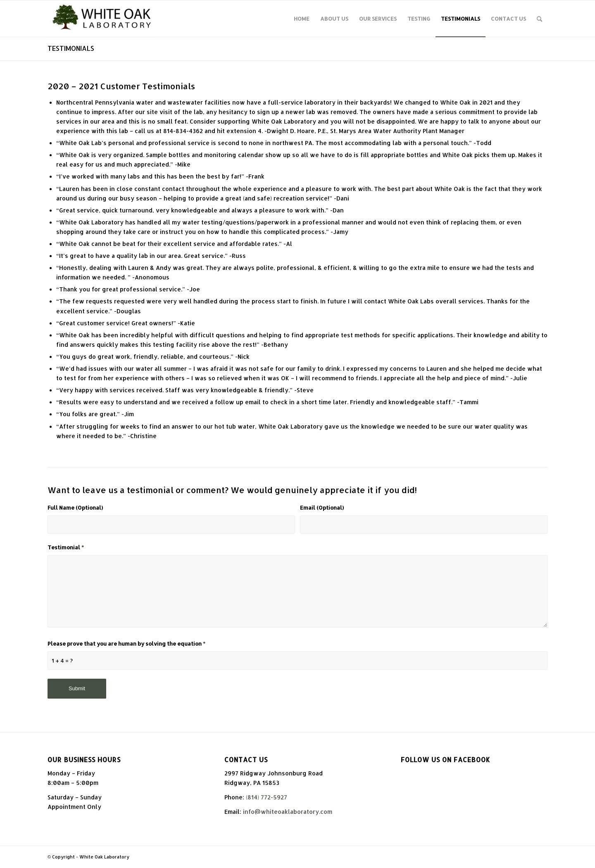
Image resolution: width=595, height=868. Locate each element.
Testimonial (66, 547)
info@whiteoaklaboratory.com (288, 812)
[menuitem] (302, 19)
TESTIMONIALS (71, 48)
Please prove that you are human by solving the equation (126, 644)
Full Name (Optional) (75, 508)
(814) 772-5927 (267, 797)
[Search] (539, 19)
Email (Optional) (322, 508)
